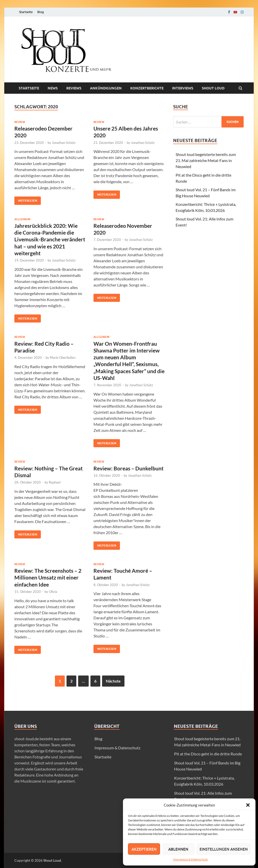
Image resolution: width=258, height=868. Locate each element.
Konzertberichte (147, 88)
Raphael (55, 482)
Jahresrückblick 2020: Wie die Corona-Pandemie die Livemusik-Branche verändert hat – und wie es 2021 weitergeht (50, 239)
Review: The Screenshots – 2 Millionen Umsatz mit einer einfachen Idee (48, 577)
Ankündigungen (106, 88)
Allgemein (22, 219)
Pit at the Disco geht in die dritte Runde (208, 754)
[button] (248, 805)
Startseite (26, 12)
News (53, 88)
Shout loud (213, 88)
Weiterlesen (26, 199)
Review (20, 122)
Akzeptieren (144, 849)
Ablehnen (178, 849)
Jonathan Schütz (64, 143)
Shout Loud (52, 860)
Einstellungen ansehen (224, 849)
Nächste (113, 681)
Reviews (74, 88)
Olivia (53, 592)
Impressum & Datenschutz (190, 859)
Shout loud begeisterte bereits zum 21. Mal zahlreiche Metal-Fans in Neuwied (206, 160)
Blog (41, 12)
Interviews (183, 88)
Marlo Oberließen (63, 358)
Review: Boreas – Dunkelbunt (128, 468)
